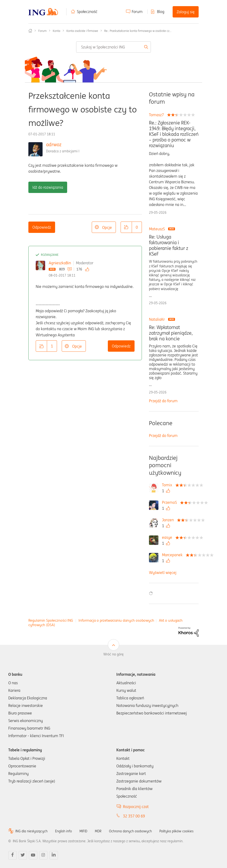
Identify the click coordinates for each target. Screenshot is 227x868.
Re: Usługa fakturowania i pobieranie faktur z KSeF (169, 245)
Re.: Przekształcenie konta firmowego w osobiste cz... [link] (138, 31)
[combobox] (114, 47)
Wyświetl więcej (163, 573)
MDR (98, 831)
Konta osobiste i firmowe (82, 31)
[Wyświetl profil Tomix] (168, 485)
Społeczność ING (30, 31)
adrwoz (54, 144)
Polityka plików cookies (176, 831)
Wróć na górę (113, 654)
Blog (161, 12)
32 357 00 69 (134, 816)
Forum (137, 12)
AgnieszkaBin (60, 263)
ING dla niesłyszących (31, 831)
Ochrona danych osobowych (130, 831)
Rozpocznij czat (136, 807)
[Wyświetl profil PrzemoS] (171, 502)
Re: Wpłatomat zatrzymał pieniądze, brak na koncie (171, 333)
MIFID (83, 831)
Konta (57, 31)
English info (63, 831)
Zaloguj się (186, 12)
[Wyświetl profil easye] (168, 537)
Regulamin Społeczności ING (51, 620)
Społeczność (87, 12)
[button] (126, 227)
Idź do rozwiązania (48, 187)
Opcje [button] (107, 227)
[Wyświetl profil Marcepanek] (173, 555)
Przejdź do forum (163, 401)
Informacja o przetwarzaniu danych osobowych (116, 620)
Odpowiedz (42, 227)
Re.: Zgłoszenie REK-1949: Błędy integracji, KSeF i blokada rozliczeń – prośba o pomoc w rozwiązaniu (174, 134)
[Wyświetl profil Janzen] (169, 520)
